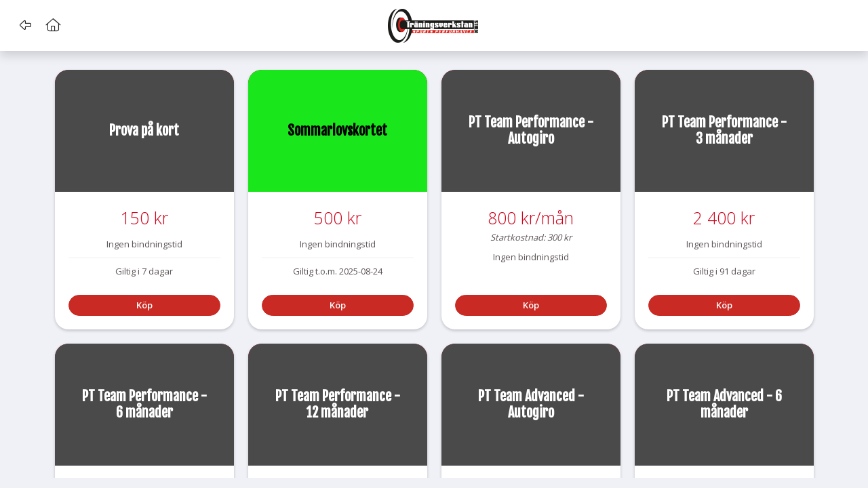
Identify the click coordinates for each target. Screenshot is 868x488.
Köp (144, 305)
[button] (25, 25)
